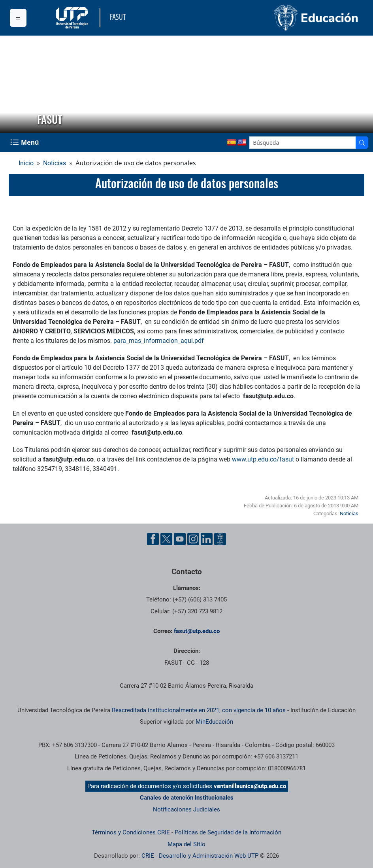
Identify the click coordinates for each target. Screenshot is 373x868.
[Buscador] (362, 143)
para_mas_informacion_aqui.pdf (159, 341)
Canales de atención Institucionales (187, 798)
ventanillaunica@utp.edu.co (250, 786)
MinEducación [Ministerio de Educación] (214, 722)
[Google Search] (303, 143)
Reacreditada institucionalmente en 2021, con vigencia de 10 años (199, 710)
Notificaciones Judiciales (186, 809)
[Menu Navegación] (25, 143)
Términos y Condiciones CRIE (131, 832)
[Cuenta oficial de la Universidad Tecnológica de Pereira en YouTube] (180, 539)
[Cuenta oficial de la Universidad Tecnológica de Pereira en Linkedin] (207, 539)
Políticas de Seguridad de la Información (228, 832)
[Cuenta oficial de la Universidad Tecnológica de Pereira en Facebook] (153, 539)
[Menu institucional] (18, 18)
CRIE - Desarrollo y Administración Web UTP (200, 856)
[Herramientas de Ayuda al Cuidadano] (220, 539)
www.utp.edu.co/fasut (263, 459)
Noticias (55, 163)
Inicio (26, 163)
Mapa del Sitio (186, 844)
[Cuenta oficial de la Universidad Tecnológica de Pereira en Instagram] (193, 539)
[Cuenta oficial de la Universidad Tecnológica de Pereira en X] (166, 539)
